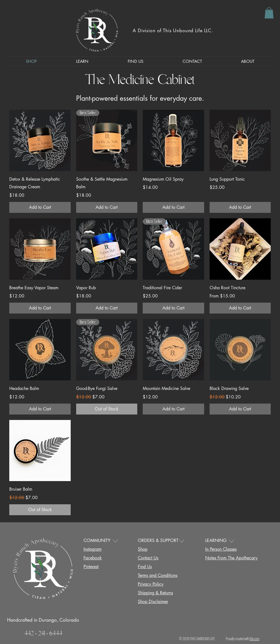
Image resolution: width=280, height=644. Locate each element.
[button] (269, 13)
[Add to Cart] (40, 207)
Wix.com (254, 639)
